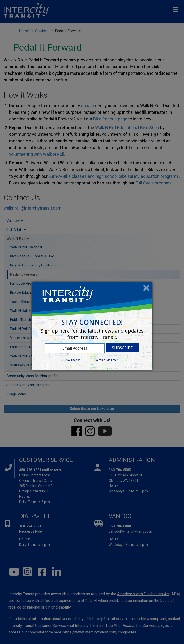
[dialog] (92, 326)
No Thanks (73, 360)
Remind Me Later (107, 360)
